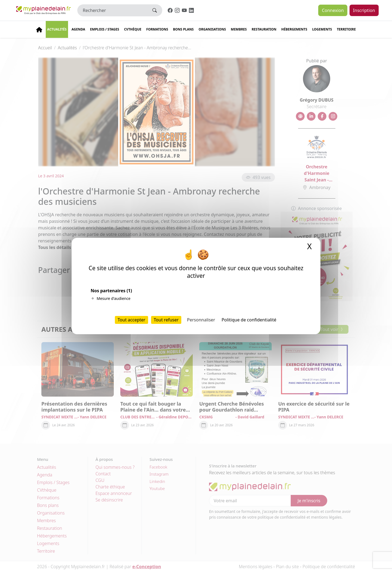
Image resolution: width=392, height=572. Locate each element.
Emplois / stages (105, 29)
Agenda (78, 29)
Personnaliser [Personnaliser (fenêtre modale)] (201, 320)
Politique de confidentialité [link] (249, 320)
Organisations (212, 29)
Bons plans (183, 29)
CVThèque (133, 29)
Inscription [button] (364, 10)
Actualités (57, 29)
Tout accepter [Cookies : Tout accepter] (131, 320)
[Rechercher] (112, 10)
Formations (157, 29)
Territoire (346, 29)
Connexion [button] (333, 10)
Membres (239, 29)
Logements (322, 29)
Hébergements (294, 29)
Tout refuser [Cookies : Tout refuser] (166, 320)
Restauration (264, 29)
